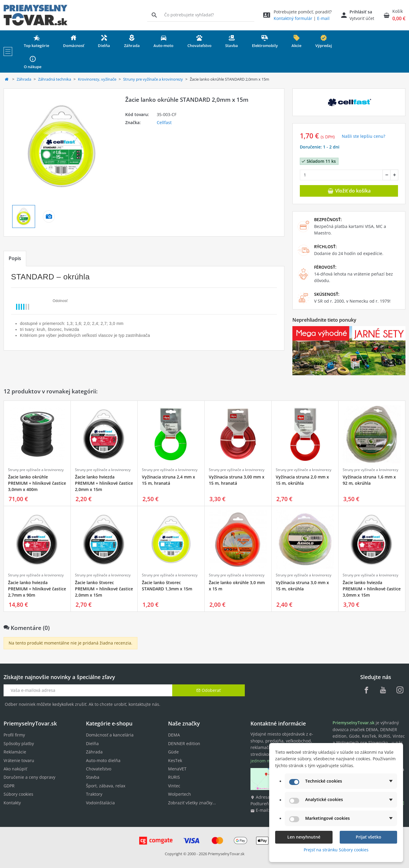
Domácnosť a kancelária (110, 735)
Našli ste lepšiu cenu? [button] (363, 136)
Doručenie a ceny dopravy (29, 777)
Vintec (174, 786)
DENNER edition (184, 743)
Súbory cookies (18, 794)
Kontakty (12, 803)
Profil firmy (14, 735)
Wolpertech (180, 794)
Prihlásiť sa (361, 12)
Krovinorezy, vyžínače (97, 79)
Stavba (93, 777)
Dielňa (92, 743)
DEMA (174, 735)
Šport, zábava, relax (106, 786)
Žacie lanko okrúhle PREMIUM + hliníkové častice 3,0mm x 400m (37, 483)
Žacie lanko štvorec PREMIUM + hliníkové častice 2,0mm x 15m (104, 589)
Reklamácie (15, 752)
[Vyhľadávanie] (154, 15)
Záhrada (24, 79)
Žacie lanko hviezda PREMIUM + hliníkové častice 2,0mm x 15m (104, 483)
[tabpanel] (144, 308)
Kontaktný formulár (293, 18)
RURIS (174, 777)
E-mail (323, 18)
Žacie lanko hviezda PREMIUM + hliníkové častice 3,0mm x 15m (372, 589)
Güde (173, 752)
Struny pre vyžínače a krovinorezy (153, 79)
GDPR (9, 786)
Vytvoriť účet (362, 18)
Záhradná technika (55, 79)
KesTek (175, 760)
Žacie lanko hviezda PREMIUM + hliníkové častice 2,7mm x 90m (37, 589)
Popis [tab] (15, 258)
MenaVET (177, 769)
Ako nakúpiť (15, 769)
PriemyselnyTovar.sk (226, 854)
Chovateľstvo (99, 769)
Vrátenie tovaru (19, 760)
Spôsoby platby (19, 743)
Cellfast (164, 122)
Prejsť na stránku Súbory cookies (336, 850)
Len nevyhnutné (304, 837)
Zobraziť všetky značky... (192, 803)
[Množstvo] (341, 175)
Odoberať (209, 690)
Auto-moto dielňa (103, 760)
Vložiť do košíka (349, 191)
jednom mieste (265, 761)
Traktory (94, 794)
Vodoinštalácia (100, 803)
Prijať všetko (369, 837)
